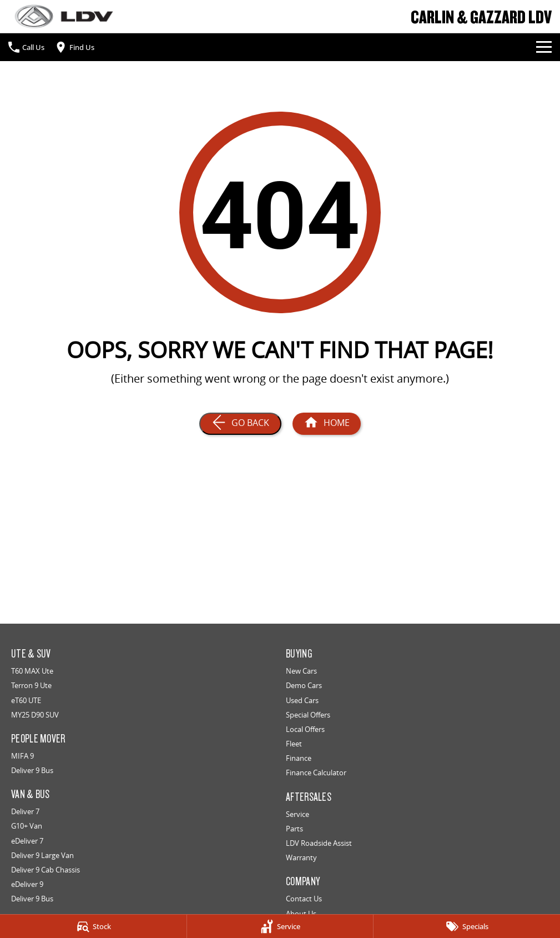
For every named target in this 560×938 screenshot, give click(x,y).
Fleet (294, 744)
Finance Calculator (316, 773)
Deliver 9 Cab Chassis (46, 870)
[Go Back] (240, 424)
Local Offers (305, 729)
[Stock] (93, 926)
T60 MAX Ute (32, 671)
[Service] (280, 926)
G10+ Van (27, 826)
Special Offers (308, 715)
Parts (294, 829)
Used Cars (302, 700)
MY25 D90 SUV (35, 715)
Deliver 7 (25, 811)
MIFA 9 (22, 756)
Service (297, 814)
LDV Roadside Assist (319, 843)
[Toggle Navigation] (544, 47)
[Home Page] (64, 16)
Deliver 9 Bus (32, 770)
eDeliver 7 (27, 841)
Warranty (301, 857)
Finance (299, 758)
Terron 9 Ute (31, 685)
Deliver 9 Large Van (42, 855)
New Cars (301, 671)
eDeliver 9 (27, 884)
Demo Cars (304, 685)
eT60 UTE (26, 700)
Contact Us (304, 899)
